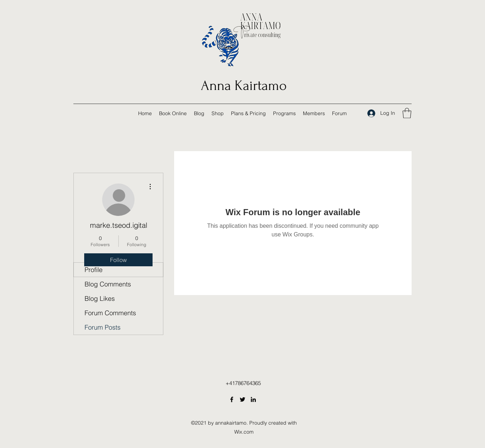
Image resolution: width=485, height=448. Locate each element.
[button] (407, 113)
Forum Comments (110, 313)
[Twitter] (242, 399)
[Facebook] (232, 399)
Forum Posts (103, 327)
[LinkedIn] (253, 399)
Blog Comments (108, 284)
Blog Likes (100, 298)
